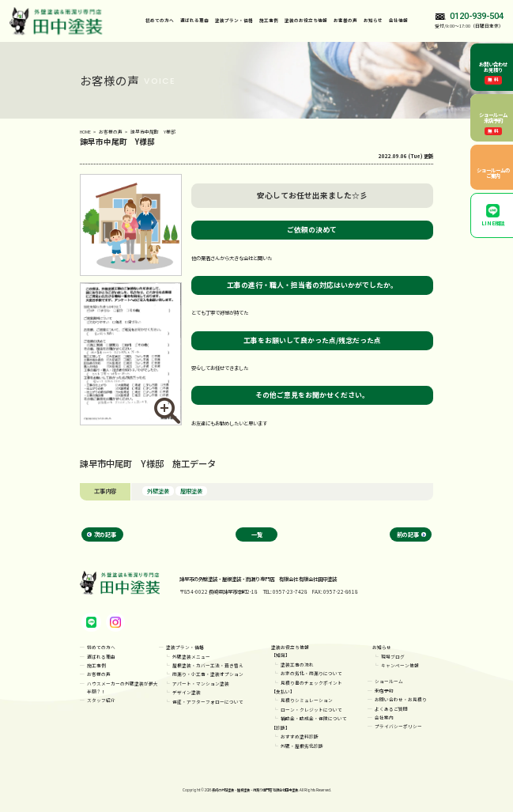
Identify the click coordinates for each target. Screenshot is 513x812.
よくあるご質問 (391, 709)
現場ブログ (393, 657)
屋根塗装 (191, 491)
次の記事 (105, 534)
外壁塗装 (158, 491)
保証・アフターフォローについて (208, 702)
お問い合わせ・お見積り (401, 699)
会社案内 (384, 718)
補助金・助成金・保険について (314, 718)
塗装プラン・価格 (185, 647)
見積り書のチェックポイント (311, 683)
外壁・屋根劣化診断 (302, 746)
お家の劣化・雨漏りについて (311, 673)
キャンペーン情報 (400, 665)
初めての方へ (160, 20)
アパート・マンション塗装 (201, 684)
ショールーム (389, 681)
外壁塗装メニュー (191, 657)
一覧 (257, 534)
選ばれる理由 (194, 20)
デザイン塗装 (187, 692)
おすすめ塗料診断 (300, 736)
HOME (85, 132)
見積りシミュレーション (307, 700)
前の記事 (408, 534)
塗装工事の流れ (297, 665)
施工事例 (269, 20)
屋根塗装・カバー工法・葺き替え (208, 665)
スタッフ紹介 (101, 700)
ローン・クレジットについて (311, 710)
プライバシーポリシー (398, 726)
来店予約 (384, 691)
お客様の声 (345, 20)
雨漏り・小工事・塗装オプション (208, 674)
